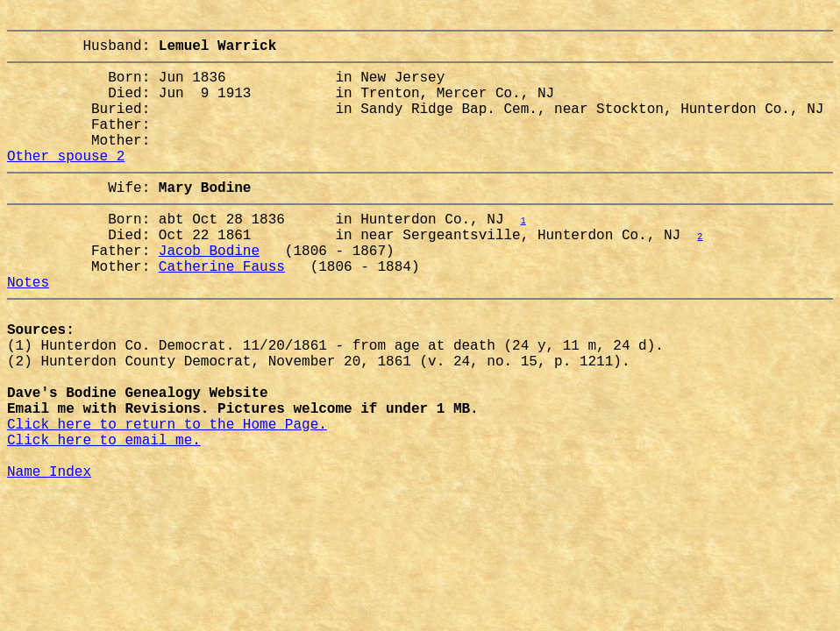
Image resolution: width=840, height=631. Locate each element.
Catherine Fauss (222, 311)
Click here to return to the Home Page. (167, 500)
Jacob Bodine (209, 292)
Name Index (49, 558)
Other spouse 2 (66, 183)
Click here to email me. (104, 520)
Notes (28, 330)
